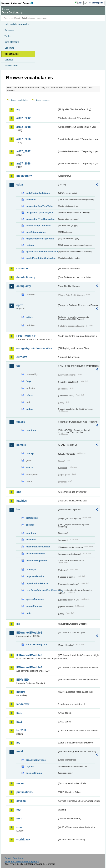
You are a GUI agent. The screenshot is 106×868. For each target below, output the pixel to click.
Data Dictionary (28, 18)
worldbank (23, 839)
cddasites (31, 200)
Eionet (17, 18)
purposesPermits (35, 576)
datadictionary (26, 277)
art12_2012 (24, 118)
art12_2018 (24, 127)
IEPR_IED (23, 680)
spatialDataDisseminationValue (42, 252)
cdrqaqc (30, 525)
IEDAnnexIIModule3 (29, 655)
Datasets (9, 30)
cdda (20, 185)
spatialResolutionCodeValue (41, 258)
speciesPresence (35, 599)
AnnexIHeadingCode (37, 644)
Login (80, 3)
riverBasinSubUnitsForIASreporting (42, 590)
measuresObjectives (37, 560)
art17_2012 (24, 151)
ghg (19, 492)
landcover (23, 704)
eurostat (22, 357)
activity (30, 317)
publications (24, 792)
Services (9, 60)
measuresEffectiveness (38, 547)
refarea (30, 395)
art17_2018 (24, 164)
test (19, 810)
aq (18, 109)
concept (30, 453)
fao (18, 366)
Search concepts (43, 100)
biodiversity (24, 176)
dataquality (24, 286)
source (29, 467)
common (22, 268)
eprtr (19, 305)
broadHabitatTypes (36, 760)
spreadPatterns (34, 606)
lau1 (19, 713)
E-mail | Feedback (14, 858)
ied (18, 624)
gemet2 (21, 445)
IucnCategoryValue (36, 232)
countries (31, 430)
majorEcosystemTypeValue (40, 239)
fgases (21, 422)
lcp (18, 743)
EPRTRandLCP (26, 336)
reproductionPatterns (37, 583)
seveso (21, 801)
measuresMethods (36, 554)
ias (18, 509)
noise (20, 783)
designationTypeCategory (39, 212)
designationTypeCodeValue (40, 219)
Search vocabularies (20, 100)
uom (19, 818)
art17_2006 (24, 139)
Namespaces (11, 66)
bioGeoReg (32, 518)
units (29, 613)
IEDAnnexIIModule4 (29, 667)
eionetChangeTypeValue (39, 226)
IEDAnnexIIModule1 (29, 633)
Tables (8, 36)
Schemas (9, 48)
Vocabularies (12, 54)
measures (31, 540)
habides (22, 501)
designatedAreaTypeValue (39, 206)
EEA (18, 3)
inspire (21, 692)
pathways (31, 569)
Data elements (12, 42)
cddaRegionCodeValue (38, 193)
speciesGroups (34, 773)
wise (19, 827)
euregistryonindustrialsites (34, 348)
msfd (20, 751)
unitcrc (30, 409)
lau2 (19, 722)
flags (28, 381)
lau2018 (21, 730)
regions (30, 245)
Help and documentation (17, 24)
